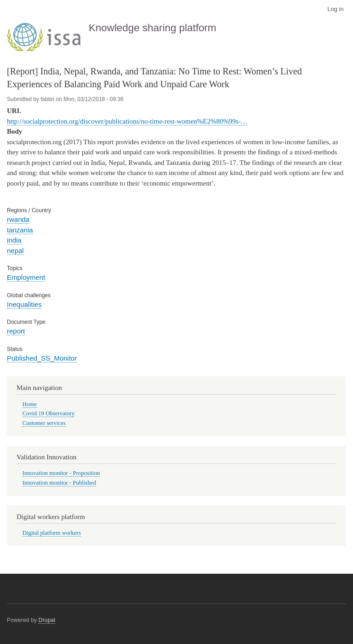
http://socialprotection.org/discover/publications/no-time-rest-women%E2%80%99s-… (127, 121)
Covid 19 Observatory (49, 413)
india (14, 240)
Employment (26, 277)
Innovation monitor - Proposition (61, 473)
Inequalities (24, 304)
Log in (335, 9)
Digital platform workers (52, 533)
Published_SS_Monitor (42, 358)
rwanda (18, 219)
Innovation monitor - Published (59, 483)
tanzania (20, 230)
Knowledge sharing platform (153, 28)
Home (30, 404)
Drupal (47, 620)
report (16, 331)
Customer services (44, 423)
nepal (15, 251)
